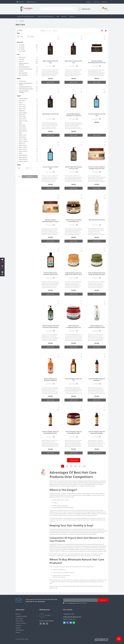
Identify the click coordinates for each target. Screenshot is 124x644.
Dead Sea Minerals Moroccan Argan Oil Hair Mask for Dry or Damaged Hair (74, 274)
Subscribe (103, 600)
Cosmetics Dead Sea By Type (46, 16)
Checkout (106, 10)
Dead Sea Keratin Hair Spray (97, 220)
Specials (18, 632)
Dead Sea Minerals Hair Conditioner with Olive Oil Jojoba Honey (50, 274)
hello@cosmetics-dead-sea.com (72, 617)
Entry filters (30, 177)
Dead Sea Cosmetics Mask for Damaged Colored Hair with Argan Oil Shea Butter (97, 169)
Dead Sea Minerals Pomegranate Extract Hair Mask (74, 327)
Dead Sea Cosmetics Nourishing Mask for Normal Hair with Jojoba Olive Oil (50, 221)
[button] (32, 2)
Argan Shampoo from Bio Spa (50, 114)
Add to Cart (50, 82)
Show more (74, 460)
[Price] (23, 37)
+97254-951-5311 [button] (69, 614)
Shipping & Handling (21, 616)
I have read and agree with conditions (76, 603)
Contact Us (72, 16)
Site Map (18, 628)
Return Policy (19, 619)
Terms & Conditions (21, 623)
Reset (19, 177)
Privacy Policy (73, 603)
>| (84, 466)
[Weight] (22, 168)
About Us (64, 16)
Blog (58, 16)
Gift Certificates (20, 630)
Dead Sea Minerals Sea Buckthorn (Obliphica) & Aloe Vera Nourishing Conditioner (97, 327)
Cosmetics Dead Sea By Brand (26, 16)
